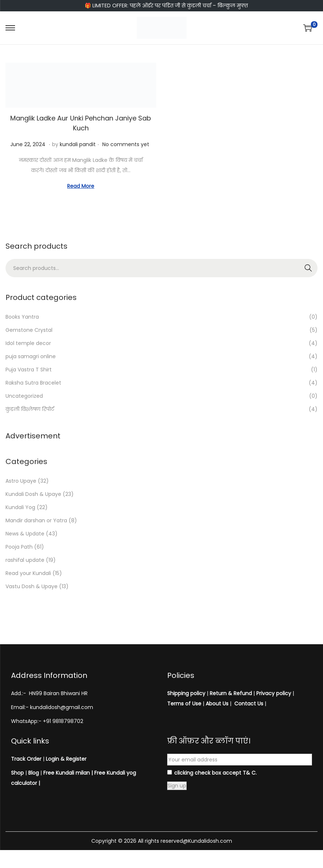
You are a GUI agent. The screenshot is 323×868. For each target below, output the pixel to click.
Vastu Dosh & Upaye (32, 586)
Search (309, 268)
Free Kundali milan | (68, 773)
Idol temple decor (28, 343)
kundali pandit (78, 144)
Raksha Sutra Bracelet (33, 383)
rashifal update (25, 560)
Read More (81, 186)
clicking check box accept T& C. (212, 773)
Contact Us (249, 704)
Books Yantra (22, 317)
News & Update (25, 534)
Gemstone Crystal (29, 330)
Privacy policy (274, 693)
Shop (17, 773)
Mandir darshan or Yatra (36, 520)
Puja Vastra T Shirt (29, 370)
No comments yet (126, 144)
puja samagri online (31, 356)
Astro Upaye (21, 481)
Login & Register (65, 759)
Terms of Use (184, 704)
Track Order (26, 759)
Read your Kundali (28, 573)
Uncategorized (24, 396)
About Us (217, 704)
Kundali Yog (20, 507)
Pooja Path (19, 547)
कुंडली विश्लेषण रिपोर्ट (30, 409)
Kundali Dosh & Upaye (33, 494)
